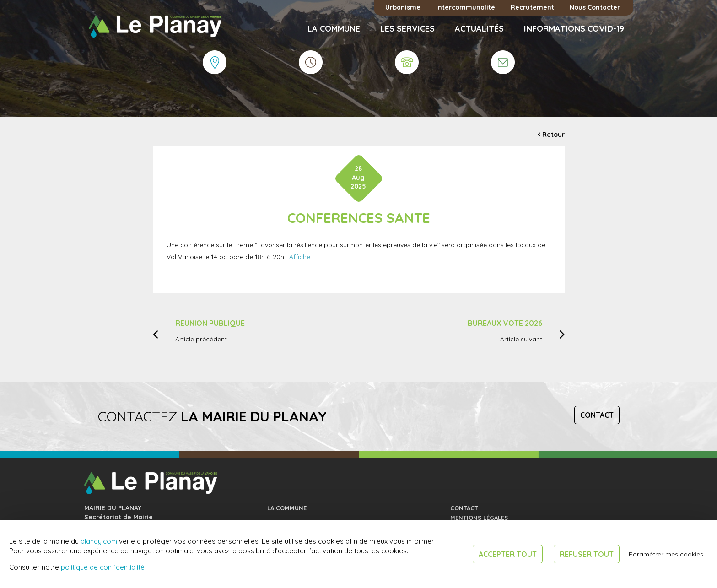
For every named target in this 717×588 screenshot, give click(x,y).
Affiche (300, 257)
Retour (553, 135)
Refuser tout (587, 554)
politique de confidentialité (103, 567)
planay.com (99, 541)
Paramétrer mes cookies (666, 554)
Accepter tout (508, 554)
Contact (597, 415)
